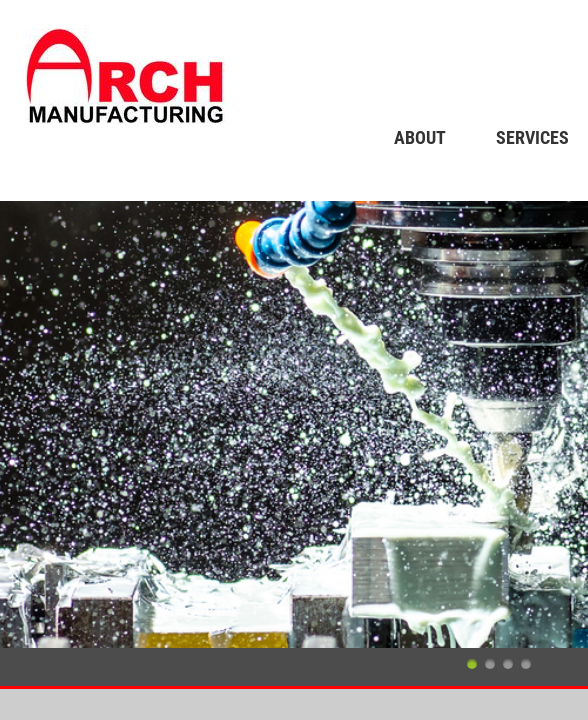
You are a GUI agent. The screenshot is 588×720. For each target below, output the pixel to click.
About (420, 137)
